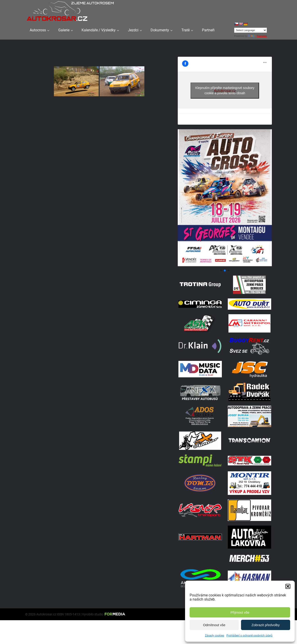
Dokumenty (160, 30)
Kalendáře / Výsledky (99, 30)
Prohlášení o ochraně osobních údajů (249, 636)
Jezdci (133, 30)
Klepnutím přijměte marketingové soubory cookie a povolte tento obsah (225, 90)
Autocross (38, 30)
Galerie (64, 30)
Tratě (186, 30)
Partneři (208, 30)
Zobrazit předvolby (266, 625)
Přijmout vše (240, 612)
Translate (257, 36)
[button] (288, 586)
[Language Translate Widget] (251, 30)
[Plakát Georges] (225, 265)
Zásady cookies (215, 636)
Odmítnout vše (214, 625)
